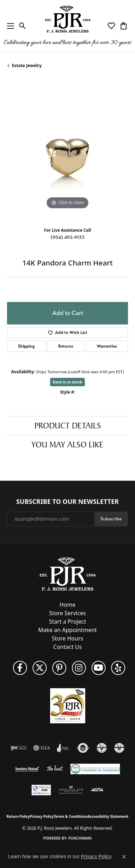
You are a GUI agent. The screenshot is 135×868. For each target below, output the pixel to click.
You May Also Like (67, 445)
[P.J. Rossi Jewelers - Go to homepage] (68, 573)
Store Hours (67, 638)
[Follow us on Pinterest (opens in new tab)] (59, 668)
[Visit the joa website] (63, 748)
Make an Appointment (67, 630)
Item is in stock (68, 382)
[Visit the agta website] (97, 790)
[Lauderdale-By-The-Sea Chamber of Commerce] (95, 769)
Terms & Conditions (71, 816)
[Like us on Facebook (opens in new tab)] (20, 668)
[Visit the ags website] (71, 790)
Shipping (26, 346)
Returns (66, 346)
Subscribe (111, 519)
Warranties (107, 346)
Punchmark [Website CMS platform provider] (80, 838)
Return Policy (18, 816)
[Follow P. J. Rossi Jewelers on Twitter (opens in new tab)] (40, 668)
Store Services (67, 613)
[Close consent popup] (124, 857)
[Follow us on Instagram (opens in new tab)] (79, 668)
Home (68, 605)
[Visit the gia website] (42, 748)
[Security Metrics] (41, 790)
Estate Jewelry (27, 65)
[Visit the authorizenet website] (83, 748)
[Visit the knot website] (55, 769)
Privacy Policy (42, 816)
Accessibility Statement (108, 816)
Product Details (68, 426)
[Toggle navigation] (9, 26)
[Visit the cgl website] (119, 748)
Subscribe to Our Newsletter (67, 502)
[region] (67, 150)
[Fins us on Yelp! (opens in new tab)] (118, 668)
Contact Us (67, 647)
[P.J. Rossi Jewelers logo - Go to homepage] (68, 26)
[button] (23, 26)
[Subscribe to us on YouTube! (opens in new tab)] (99, 668)
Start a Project (67, 622)
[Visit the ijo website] (18, 748)
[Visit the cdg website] (102, 748)
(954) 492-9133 (67, 237)
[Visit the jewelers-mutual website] (27, 769)
